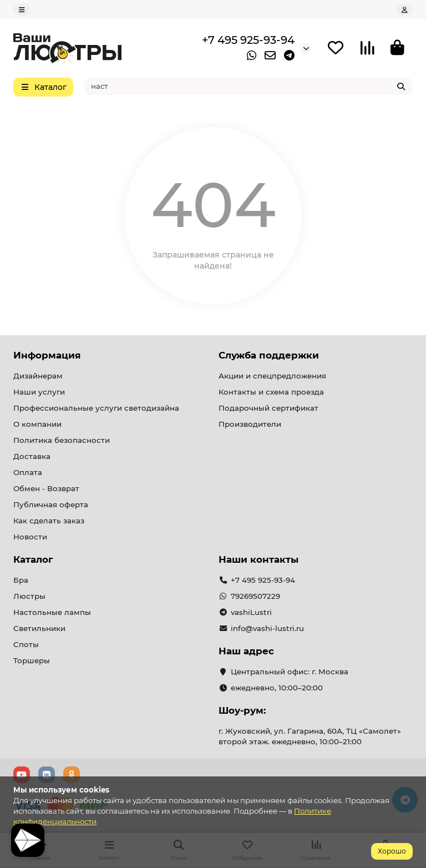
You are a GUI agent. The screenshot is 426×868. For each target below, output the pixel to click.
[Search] (249, 86)
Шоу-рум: (242, 710)
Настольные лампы (52, 612)
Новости (30, 537)
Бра (21, 580)
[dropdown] (22, 10)
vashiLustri (251, 612)
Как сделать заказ (49, 521)
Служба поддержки (269, 355)
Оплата (28, 472)
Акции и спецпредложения (272, 376)
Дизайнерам (38, 376)
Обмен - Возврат (46, 488)
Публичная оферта (51, 504)
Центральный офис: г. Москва (290, 672)
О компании (37, 424)
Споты (26, 644)
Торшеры (32, 660)
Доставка (32, 456)
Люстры (29, 596)
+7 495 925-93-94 (248, 40)
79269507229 (255, 596)
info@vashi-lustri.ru (267, 628)
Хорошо (392, 851)
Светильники (39, 628)
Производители (250, 424)
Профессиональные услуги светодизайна (96, 408)
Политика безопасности (62, 440)
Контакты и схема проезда (271, 392)
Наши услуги (39, 392)
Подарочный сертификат (268, 408)
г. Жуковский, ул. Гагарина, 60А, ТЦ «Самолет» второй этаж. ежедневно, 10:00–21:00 (310, 736)
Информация (47, 355)
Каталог (33, 559)
